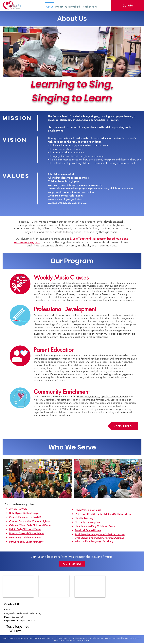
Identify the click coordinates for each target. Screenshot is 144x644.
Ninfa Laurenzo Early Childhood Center (95, 526)
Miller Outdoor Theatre (75, 409)
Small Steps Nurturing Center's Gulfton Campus (100, 534)
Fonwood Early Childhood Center (27, 542)
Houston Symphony (88, 397)
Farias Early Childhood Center (25, 538)
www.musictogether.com (80, 640)
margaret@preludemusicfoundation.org (23, 613)
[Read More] (123, 426)
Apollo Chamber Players (114, 397)
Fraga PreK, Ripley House (88, 510)
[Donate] (128, 5)
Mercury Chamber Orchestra (50, 400)
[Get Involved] (72, 564)
